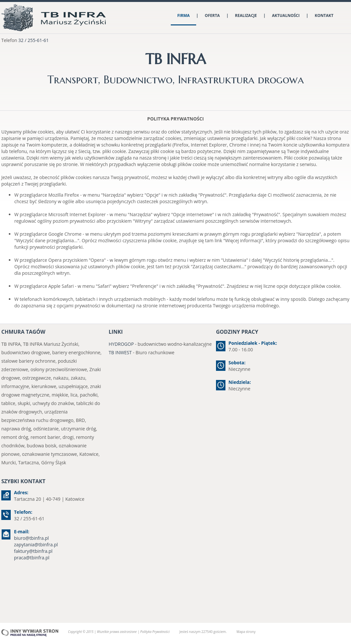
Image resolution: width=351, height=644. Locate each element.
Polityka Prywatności (155, 632)
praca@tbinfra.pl (32, 558)
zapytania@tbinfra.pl (36, 545)
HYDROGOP (121, 344)
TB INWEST (120, 352)
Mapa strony (246, 632)
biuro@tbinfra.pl (31, 538)
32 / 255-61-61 (33, 40)
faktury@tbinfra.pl (33, 551)
